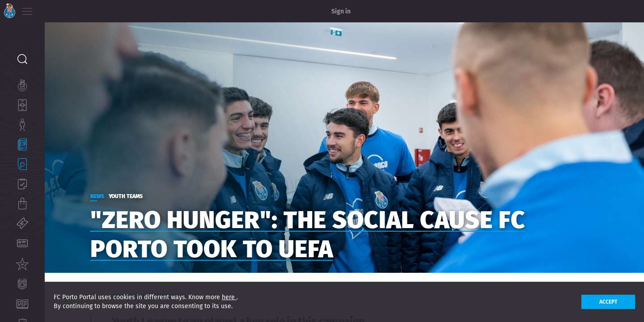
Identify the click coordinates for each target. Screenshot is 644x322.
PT (50, 9)
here (229, 297)
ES (75, 9)
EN (63, 9)
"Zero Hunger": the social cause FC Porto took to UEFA (330, 230)
